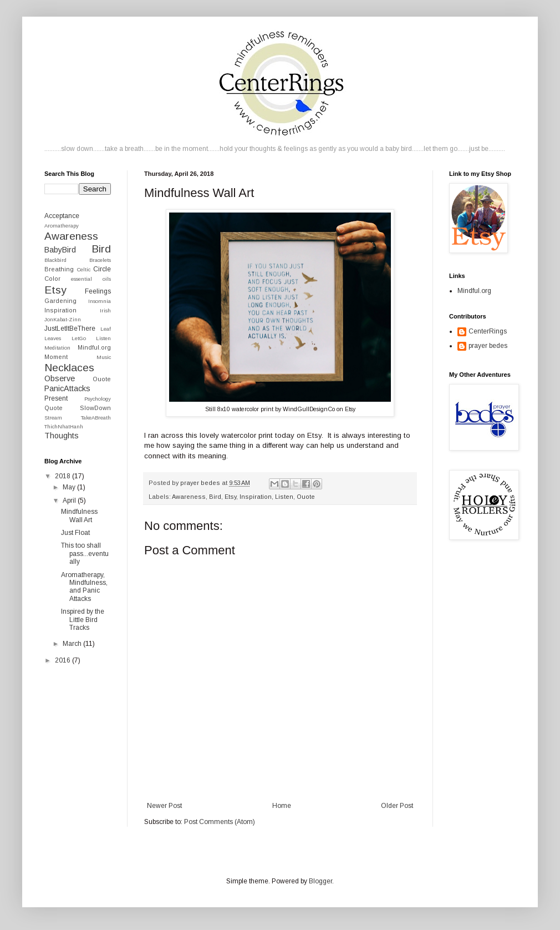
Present (56, 398)
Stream (53, 418)
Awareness (189, 497)
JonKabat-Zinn (63, 319)
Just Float (75, 533)
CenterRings (488, 331)
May (70, 487)
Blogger (320, 881)
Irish (105, 310)
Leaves (53, 338)
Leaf (106, 329)
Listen (284, 497)
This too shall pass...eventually (85, 554)
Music (104, 357)
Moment (56, 357)
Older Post (397, 806)
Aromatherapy (62, 226)
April (70, 501)
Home (282, 806)
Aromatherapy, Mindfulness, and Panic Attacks (84, 587)
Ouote (306, 497)
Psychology (98, 399)
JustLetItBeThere (70, 328)
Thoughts (62, 436)
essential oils (91, 279)
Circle (102, 269)
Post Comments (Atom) (220, 822)
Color (52, 279)
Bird (215, 497)
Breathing (59, 269)
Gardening (60, 301)
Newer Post (164, 806)
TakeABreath (96, 418)
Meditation (57, 348)
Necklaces (69, 368)
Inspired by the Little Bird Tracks (83, 620)
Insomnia (100, 301)
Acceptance (62, 216)
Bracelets (100, 260)
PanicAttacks (67, 388)
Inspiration (256, 497)
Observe (60, 378)
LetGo (79, 338)
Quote (54, 408)
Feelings (98, 291)
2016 (63, 660)
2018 (63, 476)
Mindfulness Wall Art (79, 515)
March (73, 644)
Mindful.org (94, 347)
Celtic (84, 269)
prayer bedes (488, 346)
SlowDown (95, 408)
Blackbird (55, 260)
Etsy (230, 497)
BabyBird (60, 250)
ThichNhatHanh (64, 426)
